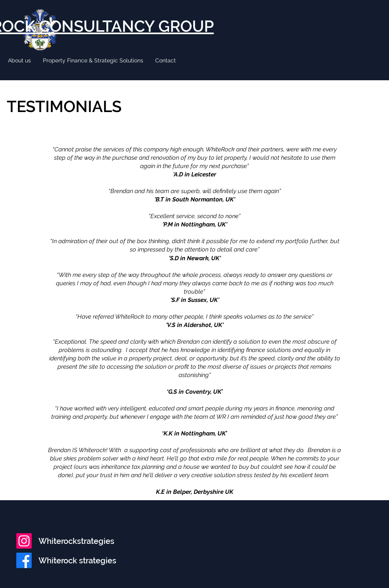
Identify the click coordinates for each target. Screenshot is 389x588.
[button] (19, 60)
